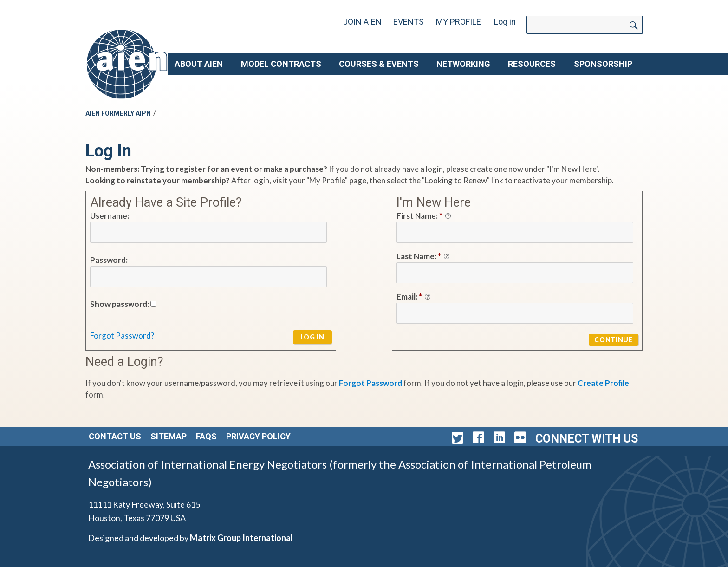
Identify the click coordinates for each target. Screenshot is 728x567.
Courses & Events (379, 64)
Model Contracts (281, 64)
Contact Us (115, 436)
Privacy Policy (258, 436)
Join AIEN (362, 22)
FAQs (206, 436)
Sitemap (169, 436)
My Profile (458, 22)
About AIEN (199, 64)
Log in (505, 22)
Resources (532, 64)
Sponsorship (603, 64)
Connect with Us (587, 439)
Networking (463, 64)
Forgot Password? (122, 336)
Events (409, 22)
